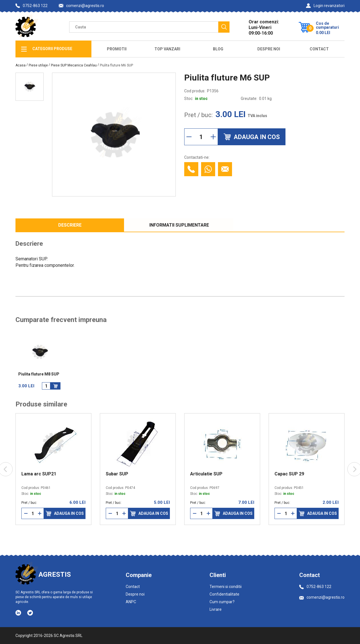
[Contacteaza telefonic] (191, 169)
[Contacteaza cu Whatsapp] (208, 169)
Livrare (216, 609)
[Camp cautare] (144, 27)
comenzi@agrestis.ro (81, 6)
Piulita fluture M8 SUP (39, 374)
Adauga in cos (65, 514)
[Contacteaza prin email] (225, 169)
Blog (218, 49)
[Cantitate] (201, 137)
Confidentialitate (224, 594)
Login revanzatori (325, 6)
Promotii (117, 49)
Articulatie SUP (206, 474)
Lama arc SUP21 (39, 474)
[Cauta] (224, 27)
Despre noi (135, 594)
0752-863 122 (31, 6)
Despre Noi (269, 49)
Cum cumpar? (222, 602)
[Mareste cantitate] (213, 137)
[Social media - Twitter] (30, 613)
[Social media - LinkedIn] (19, 612)
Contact (319, 49)
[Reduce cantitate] (189, 137)
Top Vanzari (167, 49)
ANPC (131, 602)
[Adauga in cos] (55, 386)
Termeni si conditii (226, 587)
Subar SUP (117, 474)
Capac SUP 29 (289, 474)
